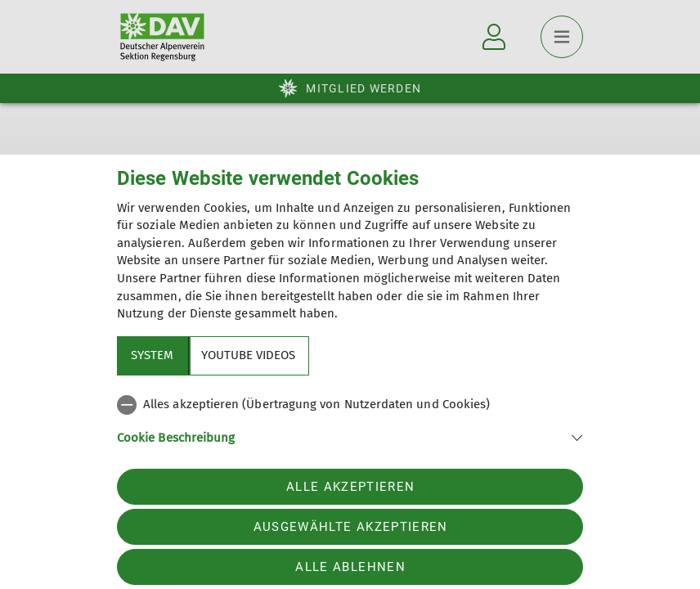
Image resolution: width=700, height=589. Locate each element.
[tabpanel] (350, 430)
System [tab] (152, 355)
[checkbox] (350, 405)
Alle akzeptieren (350, 487)
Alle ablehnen (350, 567)
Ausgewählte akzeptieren (351, 527)
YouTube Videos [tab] (248, 355)
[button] (350, 436)
